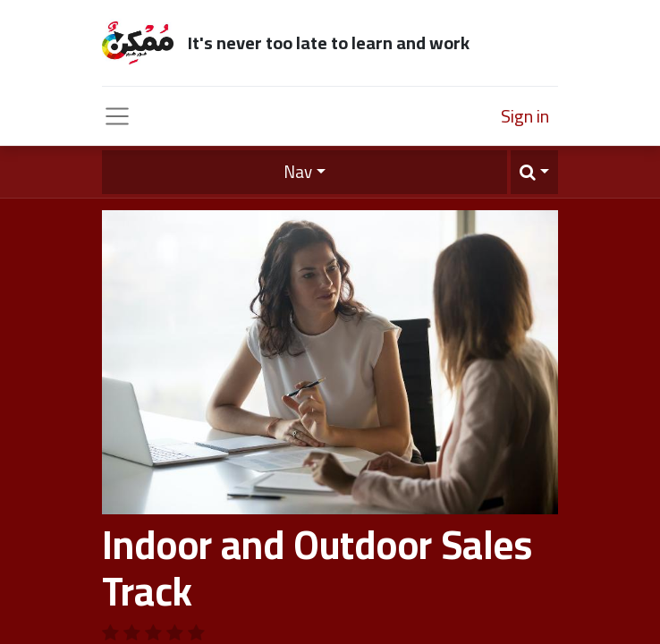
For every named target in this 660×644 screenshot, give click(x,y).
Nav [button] (298, 172)
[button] (534, 172)
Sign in (525, 116)
